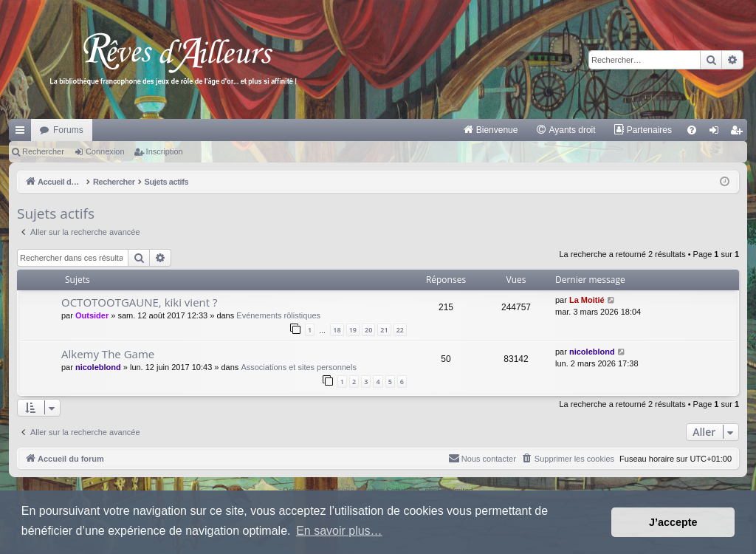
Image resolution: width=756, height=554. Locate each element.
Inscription (165, 151)
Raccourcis (23, 133)
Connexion (105, 151)
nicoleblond (98, 367)
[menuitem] (491, 130)
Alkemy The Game (108, 354)
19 (353, 330)
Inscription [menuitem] (739, 133)
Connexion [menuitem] (717, 133)
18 (337, 330)
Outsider (92, 315)
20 (368, 330)
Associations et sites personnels (299, 367)
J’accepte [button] (673, 522)
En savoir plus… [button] (339, 531)
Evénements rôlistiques (278, 315)
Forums (68, 130)
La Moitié (587, 300)
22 (400, 330)
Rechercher (43, 151)
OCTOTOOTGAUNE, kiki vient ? (140, 302)
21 (384, 330)
